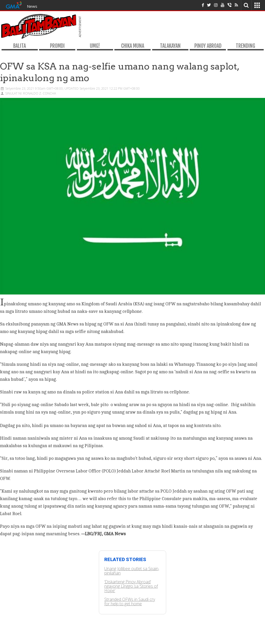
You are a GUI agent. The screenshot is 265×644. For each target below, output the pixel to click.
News (32, 6)
